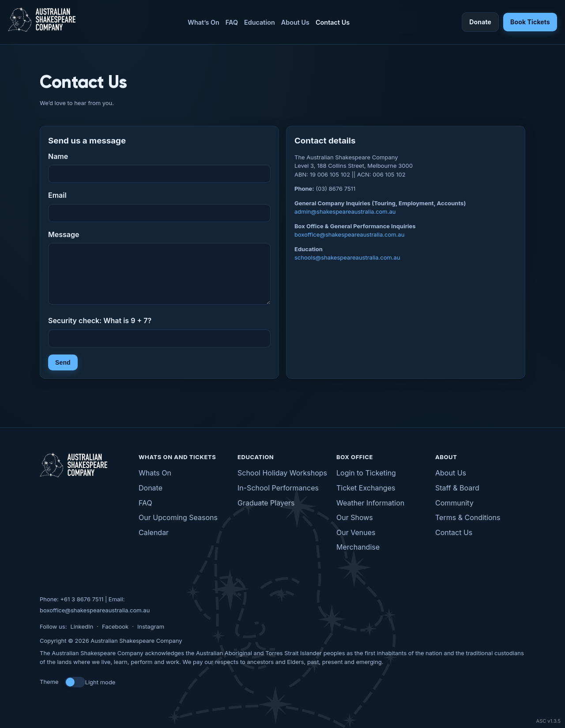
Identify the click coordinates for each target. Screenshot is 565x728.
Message (64, 234)
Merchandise (358, 547)
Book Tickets (530, 22)
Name (58, 156)
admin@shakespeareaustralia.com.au (345, 211)
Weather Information (370, 503)
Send (63, 362)
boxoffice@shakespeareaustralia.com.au (349, 234)
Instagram (151, 626)
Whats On (155, 473)
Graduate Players (266, 503)
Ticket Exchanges (366, 488)
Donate (480, 22)
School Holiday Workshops (282, 473)
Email (57, 195)
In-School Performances (278, 488)
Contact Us (333, 22)
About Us (295, 22)
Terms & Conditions (468, 517)
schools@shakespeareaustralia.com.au (347, 257)
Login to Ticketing (366, 473)
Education (260, 22)
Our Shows (355, 517)
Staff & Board (457, 488)
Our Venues (356, 532)
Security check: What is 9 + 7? (100, 321)
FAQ (232, 22)
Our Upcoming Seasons (178, 517)
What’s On (203, 22)
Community (454, 503)
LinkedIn (82, 626)
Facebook (115, 626)
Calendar (154, 532)
